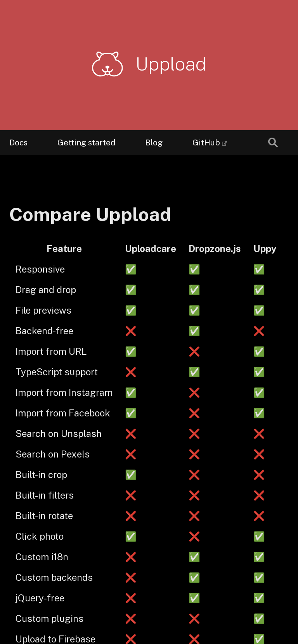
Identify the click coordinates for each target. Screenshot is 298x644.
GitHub (206, 139)
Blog (154, 142)
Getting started (86, 142)
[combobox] (273, 142)
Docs (18, 142)
